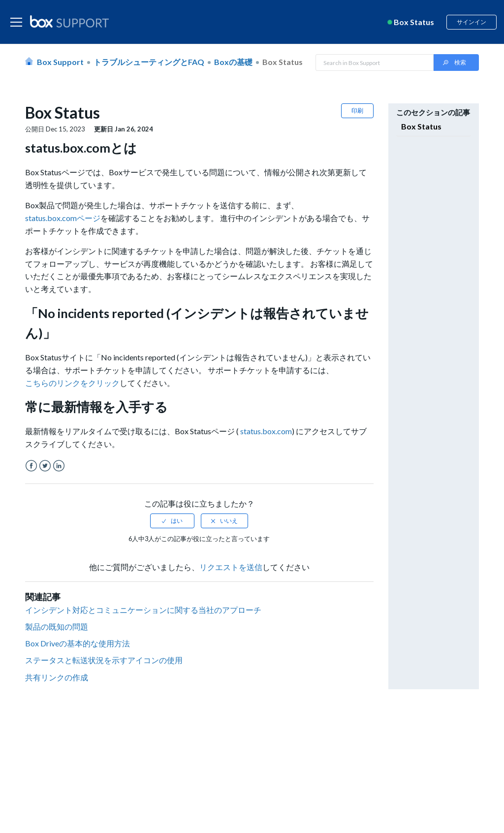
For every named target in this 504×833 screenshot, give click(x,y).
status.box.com (266, 431)
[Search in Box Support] (375, 63)
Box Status (283, 62)
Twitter (45, 466)
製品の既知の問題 (57, 626)
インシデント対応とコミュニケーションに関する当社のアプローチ (143, 610)
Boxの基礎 (233, 62)
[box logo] (69, 21)
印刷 (357, 111)
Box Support (60, 62)
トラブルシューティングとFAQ (149, 62)
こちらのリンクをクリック (72, 383)
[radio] (172, 521)
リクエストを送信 (231, 567)
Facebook (31, 466)
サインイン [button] (472, 22)
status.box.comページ (63, 218)
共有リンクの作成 (57, 677)
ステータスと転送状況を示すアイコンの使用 (104, 660)
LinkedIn (59, 466)
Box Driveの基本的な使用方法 (78, 643)
